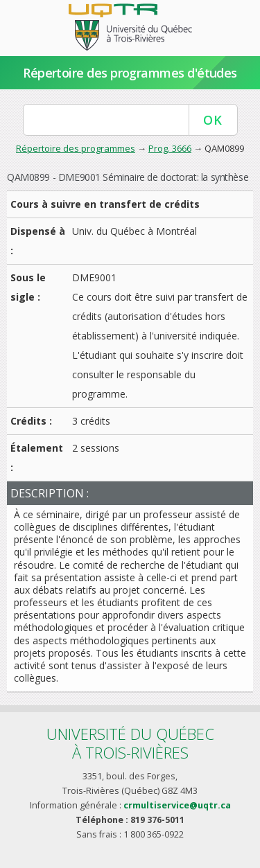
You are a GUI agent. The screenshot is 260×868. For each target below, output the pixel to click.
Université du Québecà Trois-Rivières (130, 743)
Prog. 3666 (170, 148)
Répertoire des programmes (76, 148)
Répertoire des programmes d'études (130, 73)
